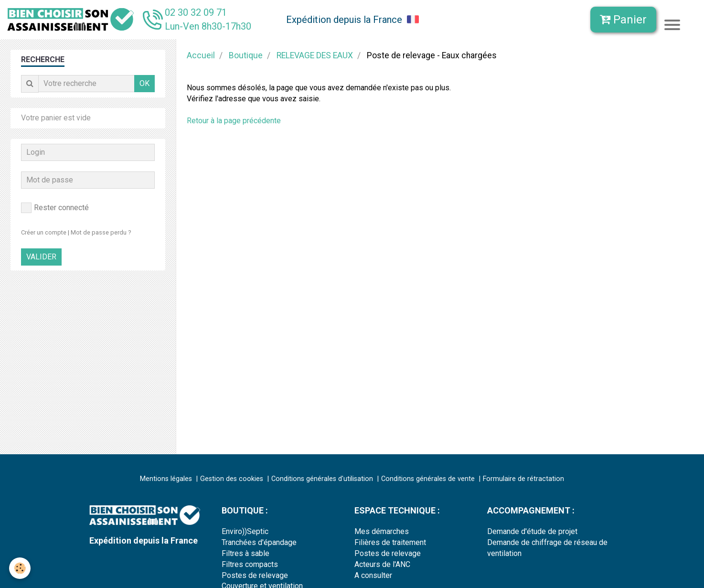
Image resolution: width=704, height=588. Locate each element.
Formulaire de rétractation (523, 479)
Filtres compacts (250, 564)
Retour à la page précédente (234, 121)
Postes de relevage (255, 575)
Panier (623, 20)
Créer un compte (44, 232)
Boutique (246, 55)
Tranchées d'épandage (259, 542)
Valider (41, 257)
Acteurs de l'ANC (382, 564)
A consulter (373, 575)
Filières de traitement (390, 542)
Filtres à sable (245, 553)
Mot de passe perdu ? (101, 232)
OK (144, 83)
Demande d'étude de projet (532, 531)
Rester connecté (55, 208)
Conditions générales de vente (428, 479)
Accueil (201, 55)
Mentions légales (166, 479)
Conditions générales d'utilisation (322, 479)
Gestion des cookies (232, 479)
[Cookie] (20, 568)
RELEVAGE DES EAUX (315, 55)
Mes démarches (382, 531)
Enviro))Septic (245, 531)
